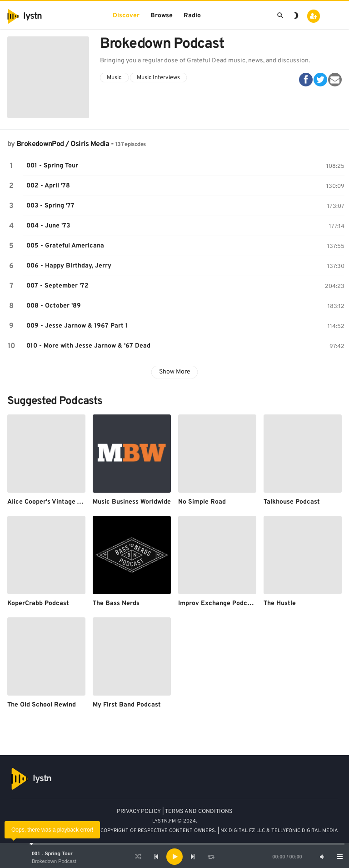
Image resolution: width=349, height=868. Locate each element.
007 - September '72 (57, 286)
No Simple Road (202, 502)
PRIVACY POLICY (139, 812)
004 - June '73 (48, 226)
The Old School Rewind (42, 705)
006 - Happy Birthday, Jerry (69, 266)
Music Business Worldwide (132, 502)
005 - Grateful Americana (65, 246)
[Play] (174, 857)
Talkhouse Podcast (292, 502)
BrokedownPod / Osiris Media (63, 144)
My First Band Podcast (127, 705)
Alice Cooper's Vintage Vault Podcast (63, 502)
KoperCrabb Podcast (38, 603)
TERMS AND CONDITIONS (199, 812)
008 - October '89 (54, 306)
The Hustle (280, 603)
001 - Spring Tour (52, 853)
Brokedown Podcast (54, 861)
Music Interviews (158, 78)
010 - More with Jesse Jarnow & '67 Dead (88, 346)
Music (114, 78)
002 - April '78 (48, 186)
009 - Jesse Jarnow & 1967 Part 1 (77, 326)
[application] (174, 857)
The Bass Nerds (116, 603)
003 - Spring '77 (50, 206)
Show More (175, 372)
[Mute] (322, 857)
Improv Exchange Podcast (217, 603)
